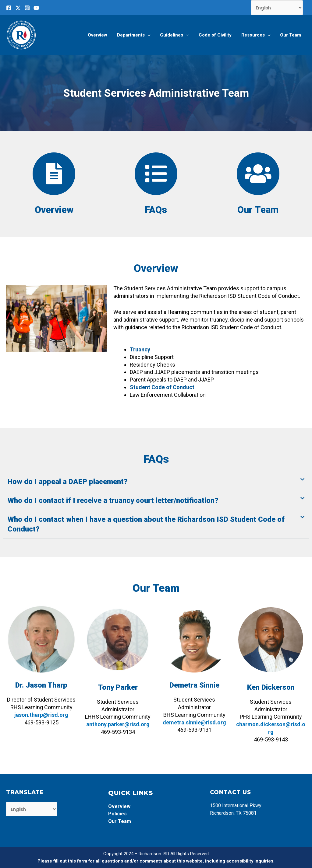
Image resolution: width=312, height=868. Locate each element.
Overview (54, 210)
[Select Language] (277, 8)
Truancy (140, 349)
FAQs (156, 210)
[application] (150, 35)
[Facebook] (9, 8)
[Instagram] (27, 8)
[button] (156, 482)
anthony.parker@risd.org (118, 724)
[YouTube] (36, 8)
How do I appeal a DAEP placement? (68, 482)
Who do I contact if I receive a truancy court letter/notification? (113, 500)
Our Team (258, 210)
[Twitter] (18, 8)
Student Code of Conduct (162, 387)
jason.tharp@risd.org (41, 715)
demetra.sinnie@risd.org (194, 722)
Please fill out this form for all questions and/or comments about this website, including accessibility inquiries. (156, 861)
